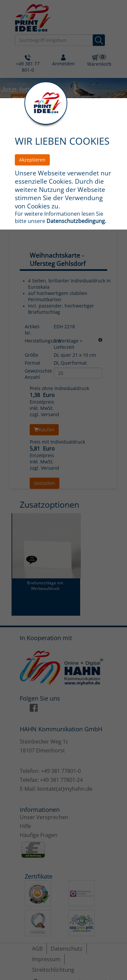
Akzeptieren (32, 160)
